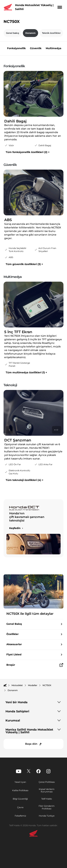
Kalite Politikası (20, 790)
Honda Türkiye (47, 816)
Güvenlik (36, 48)
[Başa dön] (34, 744)
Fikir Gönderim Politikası (47, 807)
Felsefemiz (20, 816)
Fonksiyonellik (16, 48)
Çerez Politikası (47, 782)
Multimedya (54, 48)
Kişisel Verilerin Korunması (47, 790)
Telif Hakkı (47, 799)
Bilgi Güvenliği (20, 799)
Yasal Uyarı (20, 782)
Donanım (30, 33)
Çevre (20, 807)
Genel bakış (12, 33)
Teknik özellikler (51, 33)
